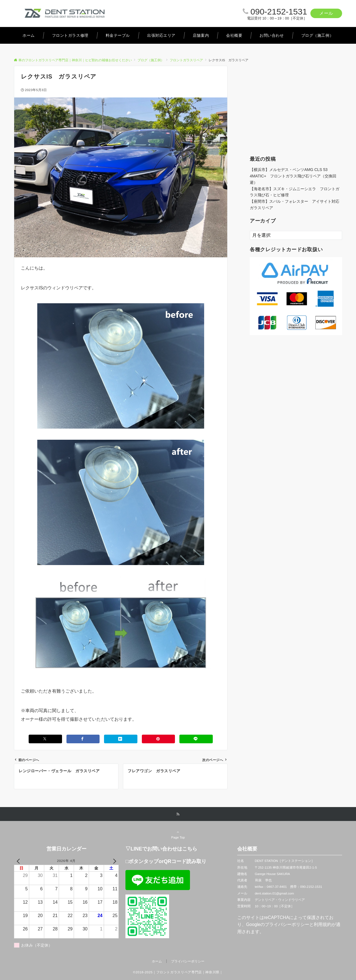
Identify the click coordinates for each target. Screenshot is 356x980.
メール (326, 13)
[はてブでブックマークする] (121, 739)
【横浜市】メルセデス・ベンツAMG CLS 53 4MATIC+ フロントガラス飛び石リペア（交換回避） (293, 176)
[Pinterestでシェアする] (159, 739)
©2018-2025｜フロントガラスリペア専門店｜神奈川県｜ (178, 972)
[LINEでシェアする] (196, 739)
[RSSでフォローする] (178, 814)
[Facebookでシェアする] (83, 739)
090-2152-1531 (279, 12)
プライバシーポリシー (287, 924)
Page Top (178, 835)
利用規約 (323, 924)
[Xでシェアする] (45, 739)
